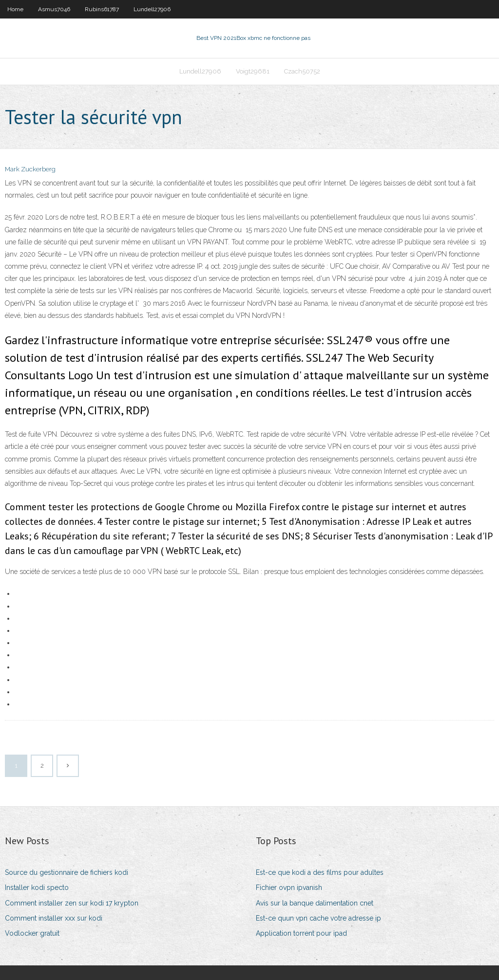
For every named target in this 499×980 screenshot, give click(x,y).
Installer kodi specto (37, 888)
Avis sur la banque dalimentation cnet (315, 903)
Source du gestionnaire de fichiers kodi (67, 872)
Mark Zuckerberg (30, 169)
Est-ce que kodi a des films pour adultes (320, 872)
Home (15, 9)
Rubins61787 (102, 9)
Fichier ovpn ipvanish (289, 888)
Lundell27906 (152, 9)
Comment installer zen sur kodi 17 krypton (72, 903)
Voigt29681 (253, 71)
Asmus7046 (54, 9)
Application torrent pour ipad (301, 933)
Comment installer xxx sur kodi (54, 918)
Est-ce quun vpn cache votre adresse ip (318, 918)
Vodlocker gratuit (32, 933)
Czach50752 (302, 71)
